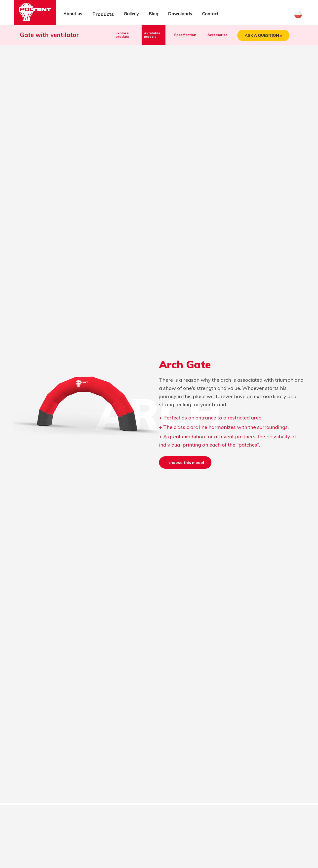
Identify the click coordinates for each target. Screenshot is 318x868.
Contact (210, 14)
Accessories (217, 35)
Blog (154, 14)
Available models (152, 35)
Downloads (180, 14)
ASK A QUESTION (263, 35)
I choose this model (185, 462)
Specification (185, 35)
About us (73, 14)
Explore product (122, 35)
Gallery (131, 14)
